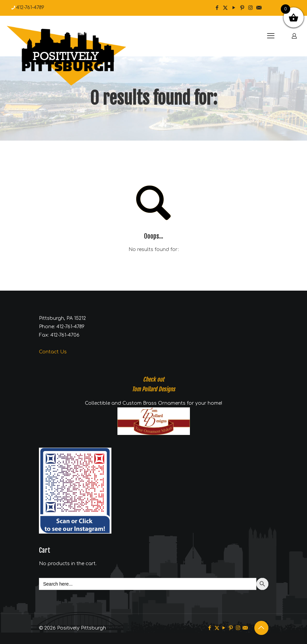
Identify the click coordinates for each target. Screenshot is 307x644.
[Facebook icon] (217, 8)
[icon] (259, 8)
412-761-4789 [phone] (30, 8)
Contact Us (53, 352)
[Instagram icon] (250, 8)
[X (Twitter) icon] (225, 8)
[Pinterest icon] (242, 8)
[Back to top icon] (261, 628)
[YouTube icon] (234, 8)
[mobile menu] (271, 36)
